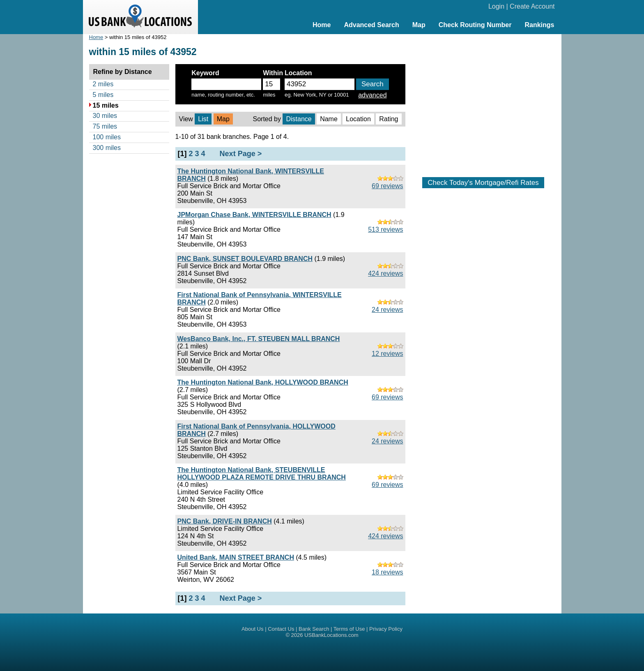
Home (322, 25)
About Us (252, 629)
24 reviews (387, 310)
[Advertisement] (483, 101)
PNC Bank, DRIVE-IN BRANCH (225, 521)
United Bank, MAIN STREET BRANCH (236, 557)
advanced (372, 95)
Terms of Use (349, 629)
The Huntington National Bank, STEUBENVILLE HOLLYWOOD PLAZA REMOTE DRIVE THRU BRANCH (262, 474)
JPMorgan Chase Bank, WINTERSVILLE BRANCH (254, 215)
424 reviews (385, 273)
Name (329, 119)
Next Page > (241, 154)
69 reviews (387, 186)
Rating (389, 119)
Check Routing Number (475, 25)
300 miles (107, 148)
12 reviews (387, 354)
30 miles (105, 116)
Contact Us (281, 629)
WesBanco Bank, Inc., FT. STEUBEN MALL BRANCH (259, 339)
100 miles (107, 137)
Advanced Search (371, 25)
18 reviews (387, 572)
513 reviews (385, 229)
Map (419, 25)
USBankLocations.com (331, 635)
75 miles (105, 126)
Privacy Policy (386, 629)
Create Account (532, 6)
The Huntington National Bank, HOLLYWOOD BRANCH (263, 382)
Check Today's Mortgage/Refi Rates (483, 183)
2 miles (103, 84)
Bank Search (314, 629)
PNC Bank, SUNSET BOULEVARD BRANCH (245, 259)
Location (358, 119)
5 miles (103, 95)
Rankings (539, 25)
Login (496, 6)
